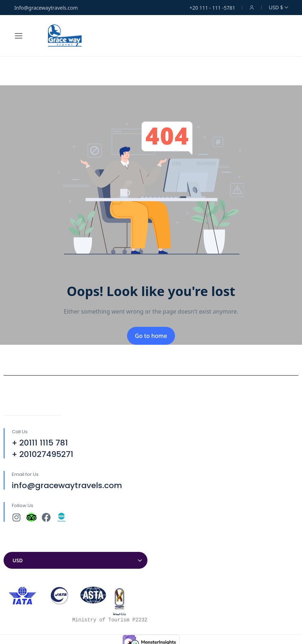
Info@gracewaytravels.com (46, 8)
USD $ (278, 7)
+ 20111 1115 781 (40, 443)
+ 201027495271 (43, 454)
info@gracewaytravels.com (67, 485)
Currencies (18, 545)
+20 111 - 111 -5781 (213, 8)
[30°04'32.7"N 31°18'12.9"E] (226, 460)
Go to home (151, 336)
